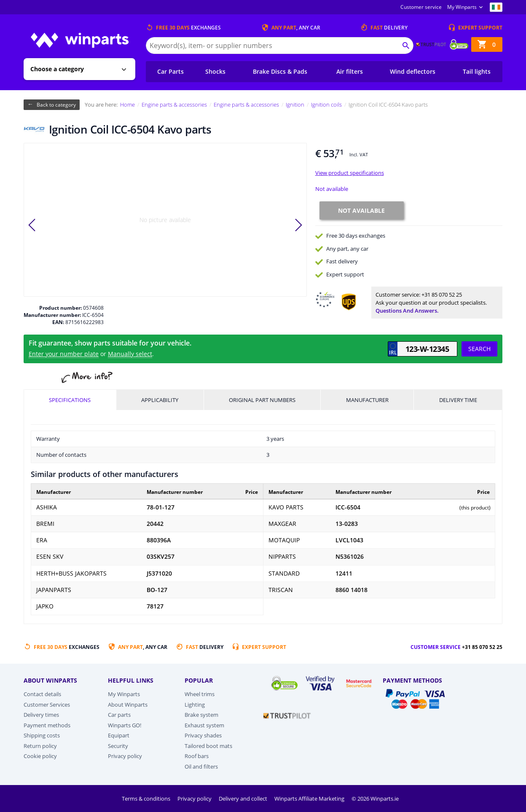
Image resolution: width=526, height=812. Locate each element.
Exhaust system (204, 725)
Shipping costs (42, 735)
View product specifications (350, 173)
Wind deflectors (413, 71)
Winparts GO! (125, 725)
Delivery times (41, 715)
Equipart (119, 735)
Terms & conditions (147, 799)
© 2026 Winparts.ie (375, 799)
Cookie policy (40, 756)
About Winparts (128, 705)
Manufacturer (367, 400)
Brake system (201, 715)
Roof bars (197, 756)
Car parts (119, 715)
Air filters (350, 71)
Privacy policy (125, 756)
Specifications (70, 400)
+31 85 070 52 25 (442, 295)
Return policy (40, 746)
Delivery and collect (244, 799)
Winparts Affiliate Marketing (310, 799)
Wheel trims (200, 694)
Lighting (195, 705)
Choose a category (57, 69)
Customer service (421, 7)
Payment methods (47, 725)
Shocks (215, 71)
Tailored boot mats (208, 746)
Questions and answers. (407, 311)
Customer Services (47, 705)
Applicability (160, 400)
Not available (332, 189)
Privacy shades (203, 735)
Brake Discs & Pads (280, 71)
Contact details (42, 694)
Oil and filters (201, 766)
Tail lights (477, 71)
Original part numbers (262, 400)
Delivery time (458, 400)
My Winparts (462, 7)
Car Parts (170, 71)
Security (118, 746)
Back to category (56, 105)
